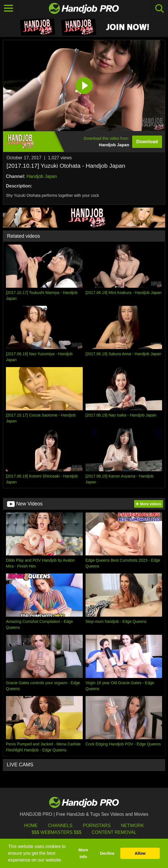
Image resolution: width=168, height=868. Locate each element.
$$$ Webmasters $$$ (56, 832)
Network (132, 826)
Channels (60, 826)
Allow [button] (140, 853)
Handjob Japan (42, 176)
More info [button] (83, 853)
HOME (31, 826)
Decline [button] (107, 853)
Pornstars (97, 826)
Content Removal (114, 832)
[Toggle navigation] (8, 8)
